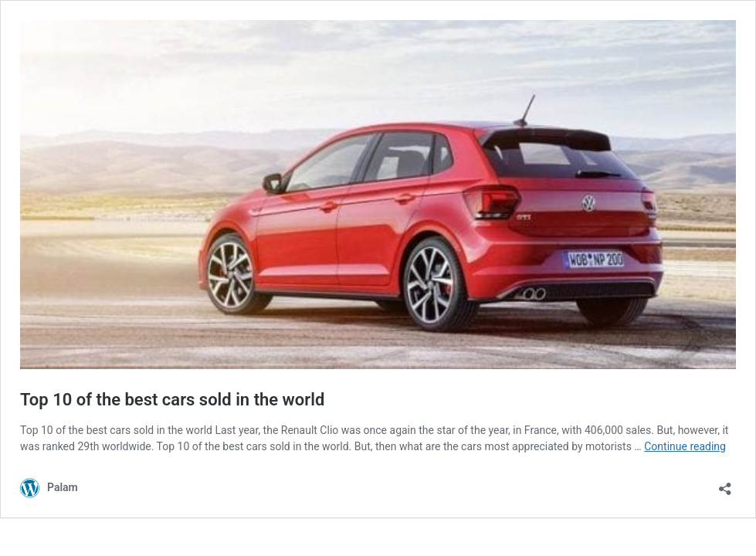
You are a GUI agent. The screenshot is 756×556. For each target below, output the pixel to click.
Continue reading (685, 446)
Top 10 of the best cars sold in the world (172, 400)
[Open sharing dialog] (725, 484)
